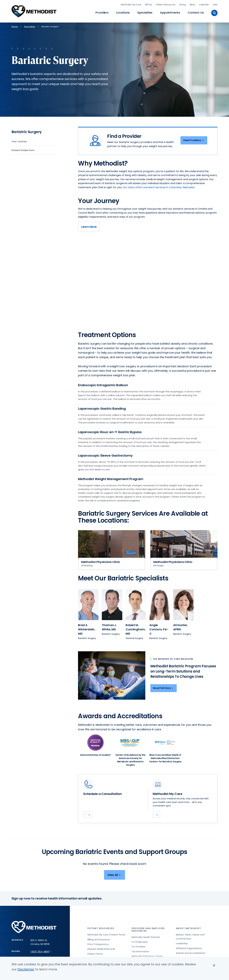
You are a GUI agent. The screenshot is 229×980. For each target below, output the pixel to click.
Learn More (89, 230)
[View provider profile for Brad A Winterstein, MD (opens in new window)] (87, 628)
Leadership (182, 949)
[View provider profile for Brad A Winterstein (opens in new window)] (88, 603)
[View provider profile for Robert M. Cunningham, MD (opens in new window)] (136, 628)
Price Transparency (98, 949)
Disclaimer (26, 969)
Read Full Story (164, 687)
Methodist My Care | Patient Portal (106, 940)
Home (15, 25)
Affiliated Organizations (189, 954)
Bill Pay (149, 4)
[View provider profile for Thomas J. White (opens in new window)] (112, 603)
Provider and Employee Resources (148, 935)
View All (114, 880)
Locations (123, 12)
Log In (161, 814)
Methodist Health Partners (146, 942)
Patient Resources (166, 4)
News (192, 4)
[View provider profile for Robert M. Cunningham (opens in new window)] (136, 603)
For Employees (140, 947)
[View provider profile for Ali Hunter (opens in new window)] (183, 603)
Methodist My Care (131, 4)
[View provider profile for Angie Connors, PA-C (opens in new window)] (159, 628)
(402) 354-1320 (97, 814)
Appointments (170, 12)
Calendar (204, 4)
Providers (102, 12)
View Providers (192, 140)
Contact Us (196, 12)
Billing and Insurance (99, 945)
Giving (182, 4)
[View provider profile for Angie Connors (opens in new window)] (160, 603)
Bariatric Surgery (27, 131)
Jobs (215, 4)
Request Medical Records (101, 954)
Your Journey (19, 140)
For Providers (139, 952)
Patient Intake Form (23, 149)
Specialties (145, 12)
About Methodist (188, 934)
